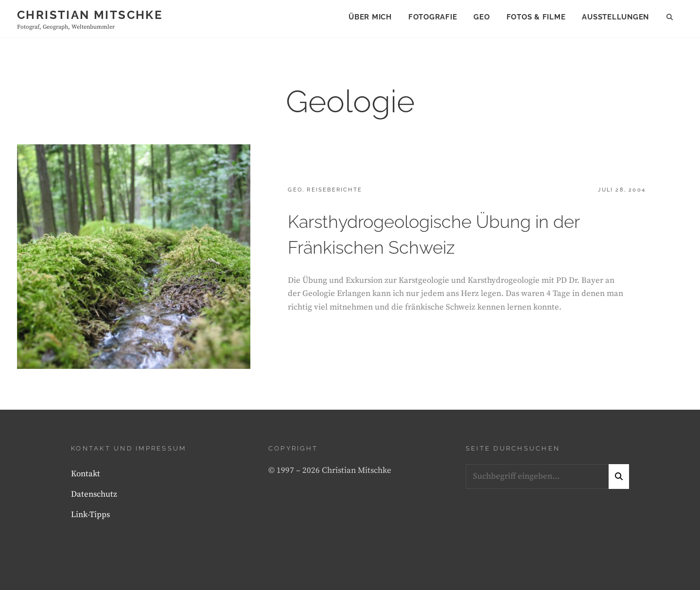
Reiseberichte (334, 190)
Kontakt (86, 474)
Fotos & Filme (536, 17)
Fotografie (433, 17)
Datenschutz (94, 494)
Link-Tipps (90, 515)
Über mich (370, 17)
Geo (481, 17)
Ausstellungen (615, 17)
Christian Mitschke (90, 15)
